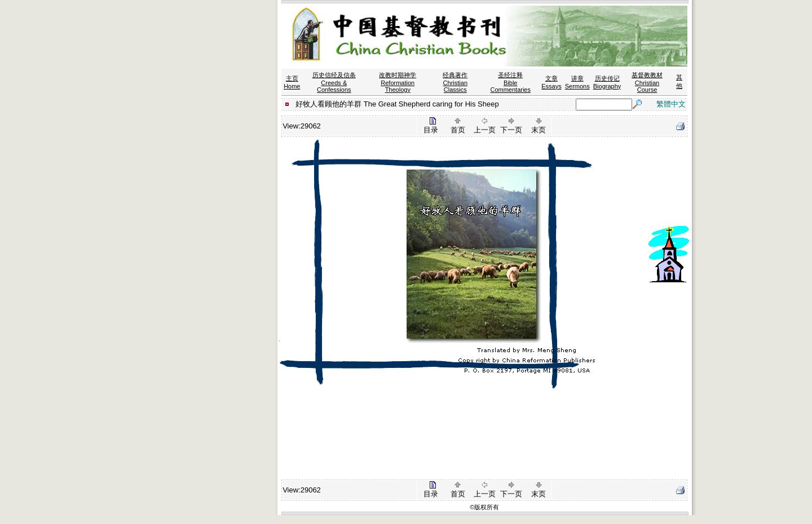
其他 (679, 81)
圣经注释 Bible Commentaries (510, 82)
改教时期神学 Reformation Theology (398, 82)
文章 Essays (551, 82)
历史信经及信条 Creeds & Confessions (334, 82)
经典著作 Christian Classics (455, 82)
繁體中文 (671, 104)
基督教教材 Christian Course (647, 82)
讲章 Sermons (577, 82)
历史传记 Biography (607, 82)
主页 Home (292, 82)
